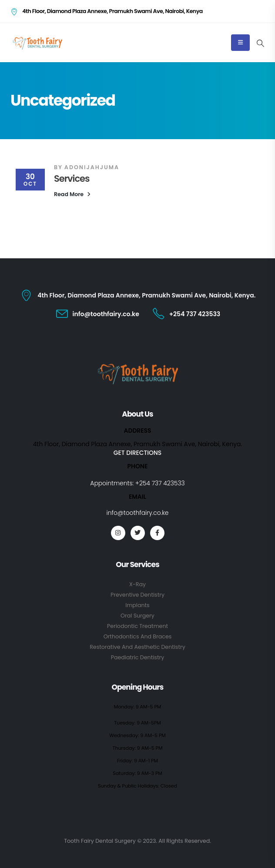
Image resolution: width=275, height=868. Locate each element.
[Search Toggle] (260, 43)
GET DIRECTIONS (137, 453)
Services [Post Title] (72, 179)
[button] (72, 195)
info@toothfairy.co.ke (138, 513)
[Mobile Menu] (240, 43)
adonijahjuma (92, 167)
